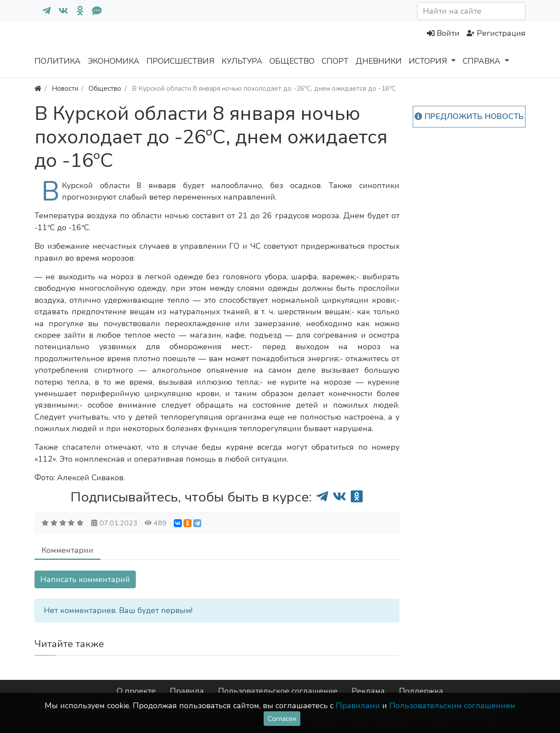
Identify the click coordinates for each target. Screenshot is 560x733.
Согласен (282, 719)
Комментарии (67, 550)
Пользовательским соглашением (452, 706)
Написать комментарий (85, 579)
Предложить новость (469, 116)
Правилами (358, 706)
